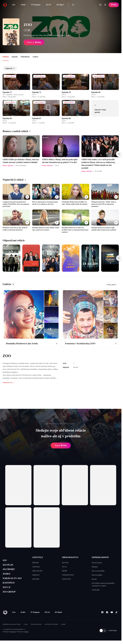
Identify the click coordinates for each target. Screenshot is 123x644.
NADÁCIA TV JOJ (13, 581)
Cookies (26, 628)
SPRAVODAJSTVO (70, 557)
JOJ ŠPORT (10, 571)
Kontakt (63, 628)
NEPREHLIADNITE (100, 557)
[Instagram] (107, 616)
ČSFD (27, 30)
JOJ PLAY (9, 566)
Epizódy (15, 57)
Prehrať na (34, 42)
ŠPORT (65, 571)
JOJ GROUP (10, 595)
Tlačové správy (97, 563)
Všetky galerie (111, 285)
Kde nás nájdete (97, 575)
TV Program (36, 5)
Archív (23, 5)
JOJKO (7, 575)
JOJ (5, 561)
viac (69, 35)
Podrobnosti (25, 57)
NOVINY (65, 563)
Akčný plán (96, 590)
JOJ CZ (7, 591)
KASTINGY (10, 585)
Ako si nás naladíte (98, 571)
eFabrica (26, 636)
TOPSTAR (36, 567)
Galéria (35, 57)
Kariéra (94, 579)
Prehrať (61, 445)
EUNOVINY (66, 579)
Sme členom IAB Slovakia (51, 628)
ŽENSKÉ (35, 563)
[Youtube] (112, 616)
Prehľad (6, 57)
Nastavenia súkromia (36, 628)
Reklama (95, 567)
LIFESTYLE (38, 557)
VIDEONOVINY (68, 575)
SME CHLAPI (37, 571)
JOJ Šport (60, 5)
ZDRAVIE (36, 575)
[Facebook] (102, 616)
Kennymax (13, 636)
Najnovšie (10, 68)
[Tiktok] (116, 616)
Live (14, 5)
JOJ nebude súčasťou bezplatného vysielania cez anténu (103, 584)
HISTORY (36, 579)
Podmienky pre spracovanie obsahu (12, 628)
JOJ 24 (48, 5)
